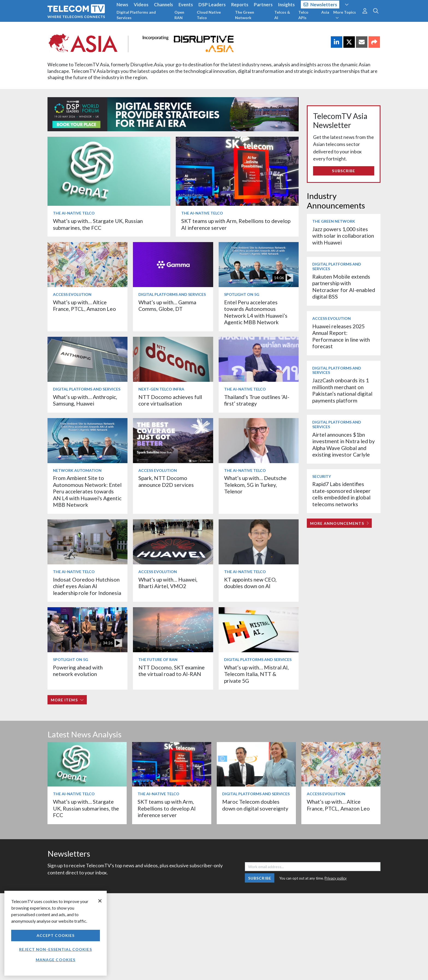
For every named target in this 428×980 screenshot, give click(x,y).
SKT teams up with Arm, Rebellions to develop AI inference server (167, 808)
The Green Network (245, 15)
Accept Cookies (56, 935)
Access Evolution (72, 294)
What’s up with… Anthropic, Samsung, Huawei (85, 400)
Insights (286, 5)
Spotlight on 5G (242, 294)
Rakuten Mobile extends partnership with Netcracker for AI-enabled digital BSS (344, 287)
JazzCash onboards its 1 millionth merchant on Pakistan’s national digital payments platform (342, 390)
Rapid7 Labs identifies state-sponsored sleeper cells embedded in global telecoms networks (341, 494)
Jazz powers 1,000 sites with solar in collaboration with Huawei (343, 236)
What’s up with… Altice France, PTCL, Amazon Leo (84, 306)
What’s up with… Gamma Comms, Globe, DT (167, 306)
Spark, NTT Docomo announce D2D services (166, 481)
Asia (325, 12)
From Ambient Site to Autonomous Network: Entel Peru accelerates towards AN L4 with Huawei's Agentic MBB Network (87, 491)
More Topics (345, 15)
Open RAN (179, 15)
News (122, 5)
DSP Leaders (212, 5)
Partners (263, 5)
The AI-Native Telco (74, 213)
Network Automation (77, 470)
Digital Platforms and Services (136, 15)
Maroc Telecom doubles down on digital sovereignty (255, 805)
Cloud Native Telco (209, 15)
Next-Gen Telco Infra (161, 389)
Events (186, 5)
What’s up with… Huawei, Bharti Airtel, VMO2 (168, 583)
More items (67, 700)
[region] (56, 933)
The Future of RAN (158, 659)
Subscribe (344, 171)
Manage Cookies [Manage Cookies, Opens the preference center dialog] (56, 960)
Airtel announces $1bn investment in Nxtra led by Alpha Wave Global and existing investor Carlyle (344, 445)
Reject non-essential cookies (55, 949)
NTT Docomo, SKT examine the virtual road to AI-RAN (172, 671)
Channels (164, 5)
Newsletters (320, 5)
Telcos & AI (282, 15)
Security (322, 476)
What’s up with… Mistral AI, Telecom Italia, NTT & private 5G (256, 674)
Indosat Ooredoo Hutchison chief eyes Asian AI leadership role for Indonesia (87, 586)
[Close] (100, 901)
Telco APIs (303, 15)
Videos (141, 5)
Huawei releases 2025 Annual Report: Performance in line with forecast (341, 336)
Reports (240, 5)
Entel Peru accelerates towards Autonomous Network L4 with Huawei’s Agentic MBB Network (256, 312)
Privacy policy (336, 878)
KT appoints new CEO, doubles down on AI (250, 583)
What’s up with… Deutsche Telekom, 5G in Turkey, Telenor (255, 485)
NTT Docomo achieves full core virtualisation (170, 400)
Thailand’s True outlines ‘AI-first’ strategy (257, 400)
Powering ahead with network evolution (78, 671)
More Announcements (339, 523)
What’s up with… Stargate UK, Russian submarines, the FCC (98, 224)
